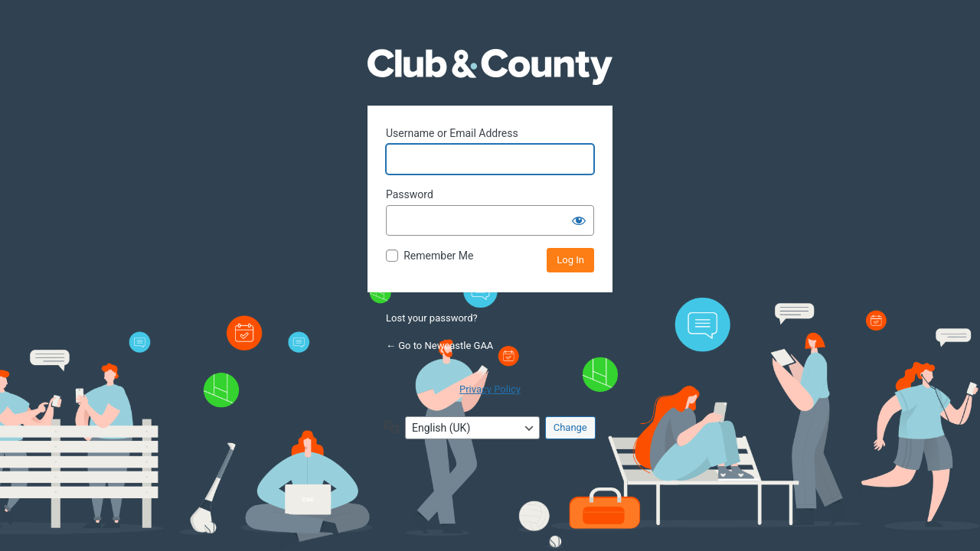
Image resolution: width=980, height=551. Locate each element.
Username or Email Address (452, 133)
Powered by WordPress (490, 81)
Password (410, 194)
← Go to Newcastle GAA (439, 346)
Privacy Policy (490, 389)
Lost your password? (432, 318)
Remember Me (438, 256)
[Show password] (579, 220)
